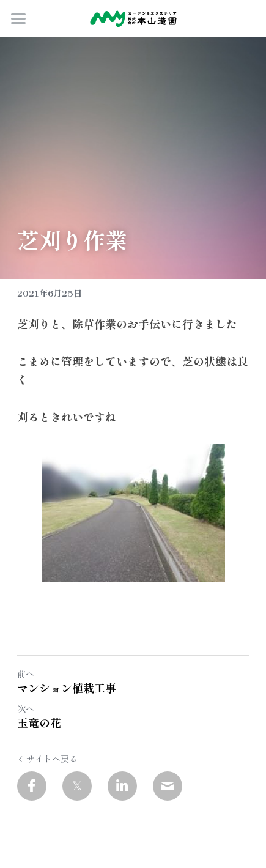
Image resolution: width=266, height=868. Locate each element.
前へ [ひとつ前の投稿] (26, 673)
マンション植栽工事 (67, 688)
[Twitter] (77, 786)
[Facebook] (32, 786)
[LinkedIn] (122, 786)
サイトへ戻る (47, 759)
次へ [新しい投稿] (26, 708)
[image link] (133, 17)
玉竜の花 (39, 723)
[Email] (168, 786)
